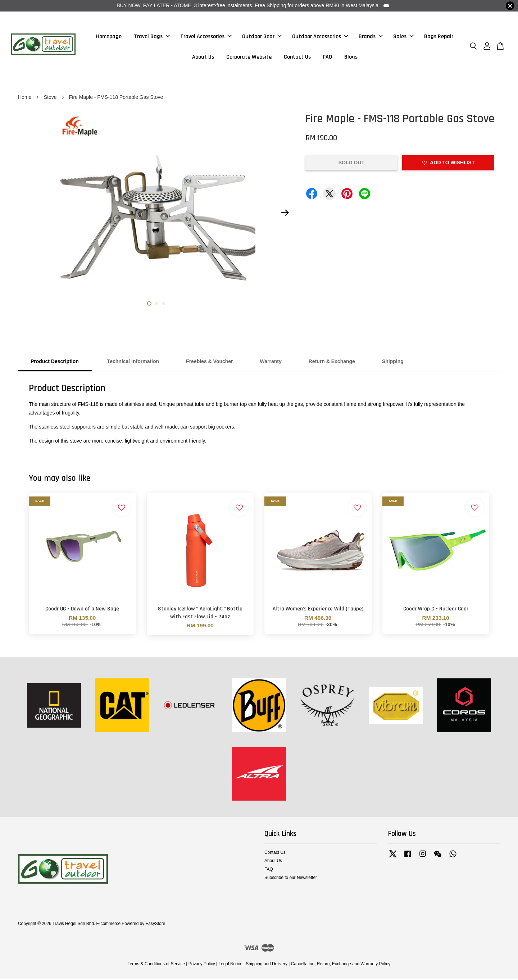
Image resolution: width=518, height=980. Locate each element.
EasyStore (155, 925)
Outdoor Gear (262, 37)
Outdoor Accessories (320, 37)
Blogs (351, 58)
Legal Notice (230, 966)
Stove (50, 99)
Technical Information (132, 363)
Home (25, 99)
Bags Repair (439, 37)
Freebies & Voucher (209, 363)
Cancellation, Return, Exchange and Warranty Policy (341, 966)
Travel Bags (152, 37)
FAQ (328, 58)
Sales (403, 37)
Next (285, 214)
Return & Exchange (332, 363)
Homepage (109, 37)
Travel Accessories (206, 37)
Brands (371, 37)
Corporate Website (249, 58)
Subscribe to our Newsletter (291, 879)
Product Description (55, 363)
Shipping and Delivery (267, 966)
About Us (203, 58)
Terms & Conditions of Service (156, 966)
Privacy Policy (202, 966)
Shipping (393, 363)
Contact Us (297, 58)
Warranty (271, 363)
